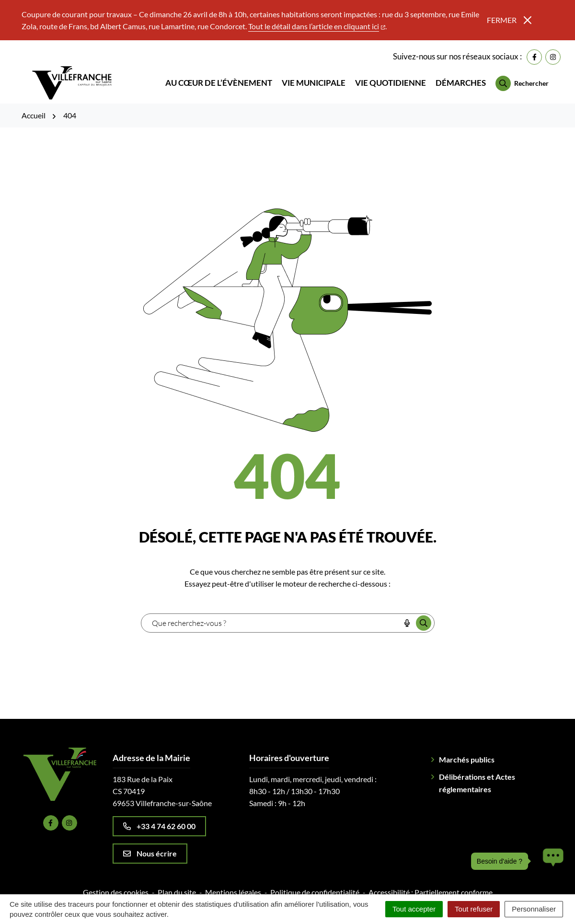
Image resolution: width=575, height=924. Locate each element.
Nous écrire (150, 846)
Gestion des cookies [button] (116, 885)
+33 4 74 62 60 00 (159, 819)
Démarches (461, 79)
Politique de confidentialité (315, 885)
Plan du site (177, 885)
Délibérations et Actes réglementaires (477, 776)
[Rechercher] (522, 80)
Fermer (509, 20)
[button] (551, 861)
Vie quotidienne (391, 79)
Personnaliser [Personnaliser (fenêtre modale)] (534, 909)
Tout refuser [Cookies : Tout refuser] (474, 909)
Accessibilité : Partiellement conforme (431, 885)
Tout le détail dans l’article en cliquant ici (317, 26)
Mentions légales (233, 885)
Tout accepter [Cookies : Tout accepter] (414, 909)
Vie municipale (314, 79)
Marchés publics (467, 752)
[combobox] (271, 616)
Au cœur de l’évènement (219, 79)
